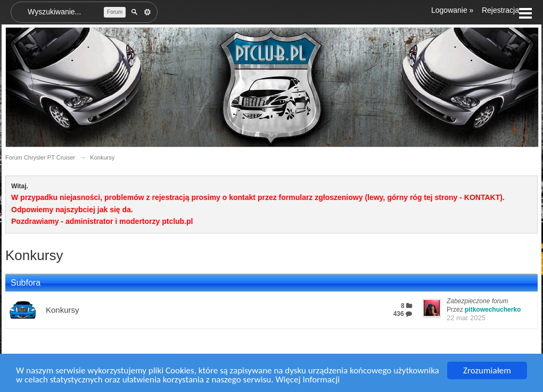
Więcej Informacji (307, 380)
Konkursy (63, 310)
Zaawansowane (147, 12)
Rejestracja (500, 10)
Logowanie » (452, 10)
